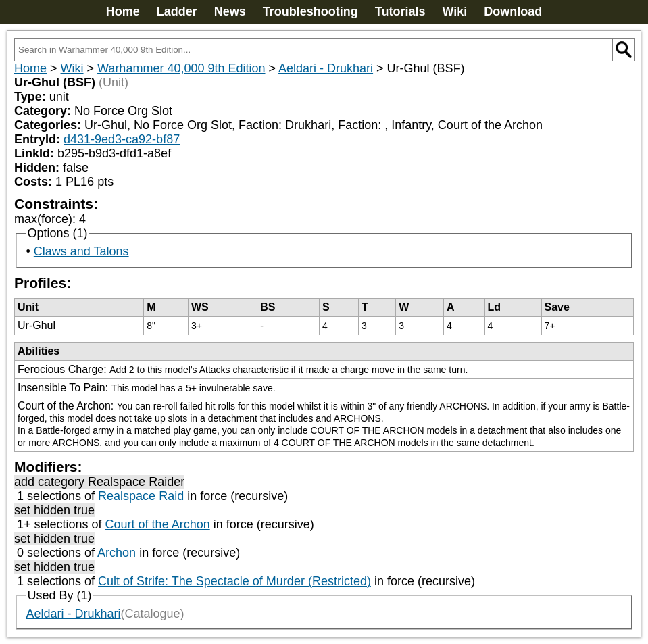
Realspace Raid (141, 496)
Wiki (454, 11)
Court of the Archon (158, 524)
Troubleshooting (310, 11)
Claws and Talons (81, 251)
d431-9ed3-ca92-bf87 (122, 139)
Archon (117, 553)
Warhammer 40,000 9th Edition (181, 68)
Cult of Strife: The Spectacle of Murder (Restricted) (234, 581)
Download (513, 11)
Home (123, 11)
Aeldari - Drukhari (326, 68)
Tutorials (400, 11)
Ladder (177, 11)
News (230, 11)
